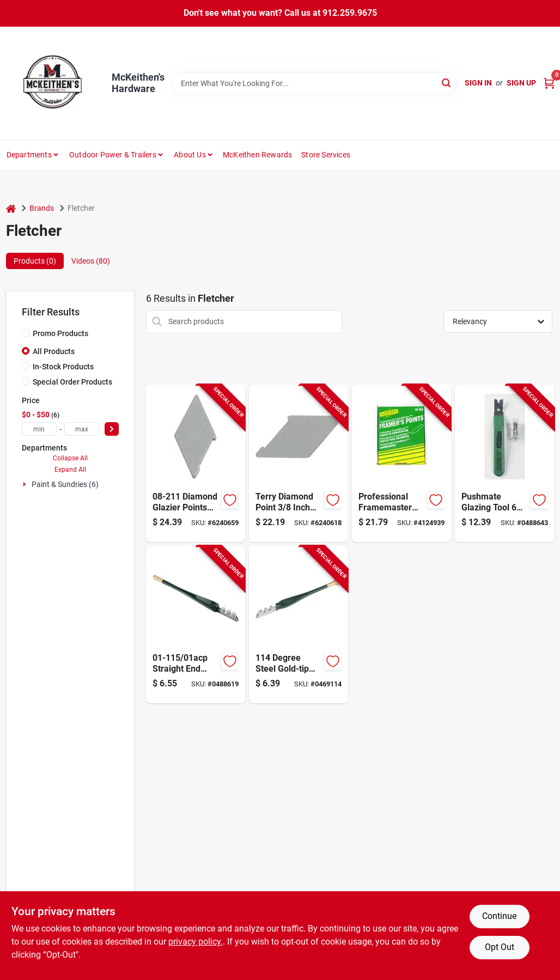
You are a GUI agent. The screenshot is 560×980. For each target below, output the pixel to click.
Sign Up (521, 83)
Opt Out (500, 947)
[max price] (82, 429)
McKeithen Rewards (257, 155)
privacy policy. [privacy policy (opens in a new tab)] (196, 942)
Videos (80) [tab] (91, 261)
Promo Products (60, 333)
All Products (54, 351)
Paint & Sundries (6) (65, 484)
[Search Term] (315, 83)
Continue (499, 916)
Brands (42, 208)
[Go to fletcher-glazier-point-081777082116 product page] (196, 463)
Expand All (70, 470)
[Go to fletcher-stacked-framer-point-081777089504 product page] (401, 463)
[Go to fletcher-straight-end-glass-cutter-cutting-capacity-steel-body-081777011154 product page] (196, 625)
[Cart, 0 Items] (549, 83)
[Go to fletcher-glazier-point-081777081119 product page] (299, 463)
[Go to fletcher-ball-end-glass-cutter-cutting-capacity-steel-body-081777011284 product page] (299, 625)
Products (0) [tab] (35, 261)
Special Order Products (72, 382)
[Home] (11, 208)
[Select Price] (112, 429)
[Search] (447, 83)
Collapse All (70, 458)
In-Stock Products (63, 367)
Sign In (478, 83)
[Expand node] (26, 484)
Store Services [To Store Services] (326, 155)
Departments (29, 155)
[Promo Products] (26, 333)
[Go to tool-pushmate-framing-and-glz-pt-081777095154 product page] (504, 463)
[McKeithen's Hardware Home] (55, 83)
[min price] (39, 429)
